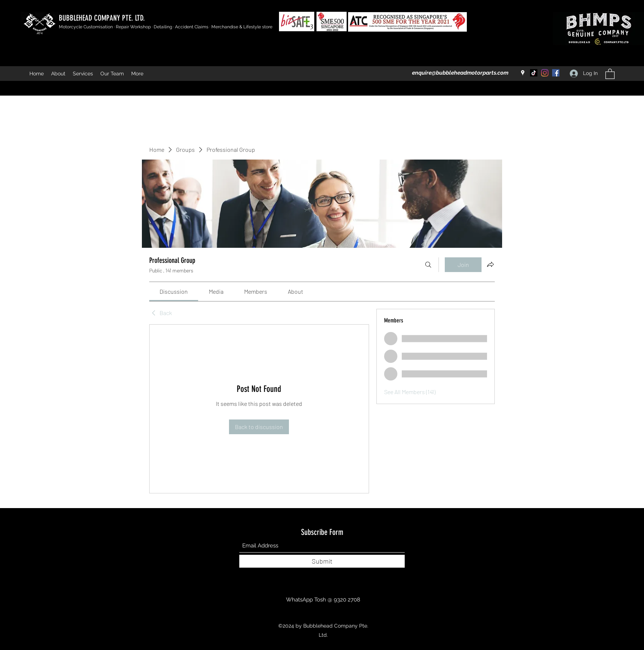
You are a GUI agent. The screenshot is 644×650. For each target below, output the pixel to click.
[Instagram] (545, 73)
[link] (174, 291)
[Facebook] (556, 73)
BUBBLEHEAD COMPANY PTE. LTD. (102, 18)
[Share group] (490, 264)
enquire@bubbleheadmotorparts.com (460, 73)
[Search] (428, 265)
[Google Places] (523, 73)
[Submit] (322, 561)
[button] (610, 74)
